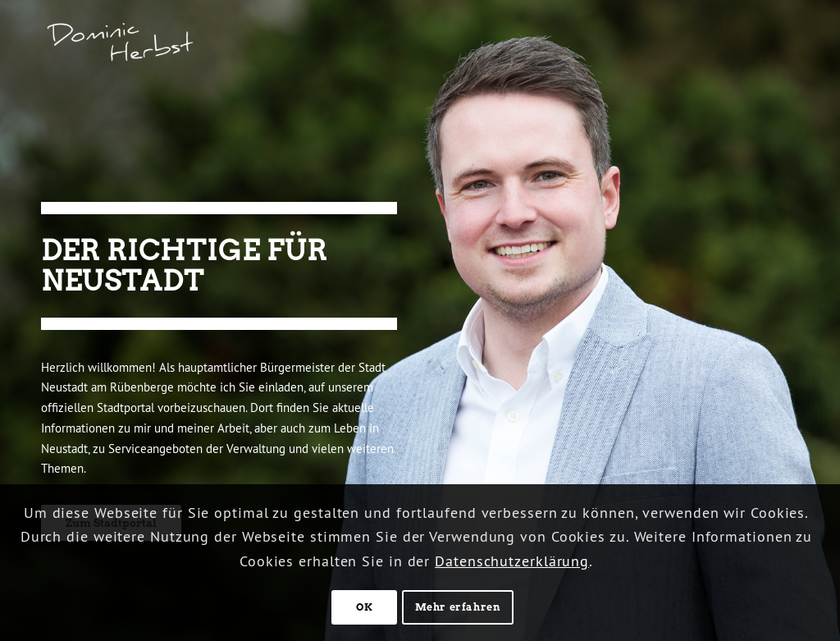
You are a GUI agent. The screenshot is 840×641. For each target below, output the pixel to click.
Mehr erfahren (458, 607)
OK (364, 607)
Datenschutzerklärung (512, 561)
